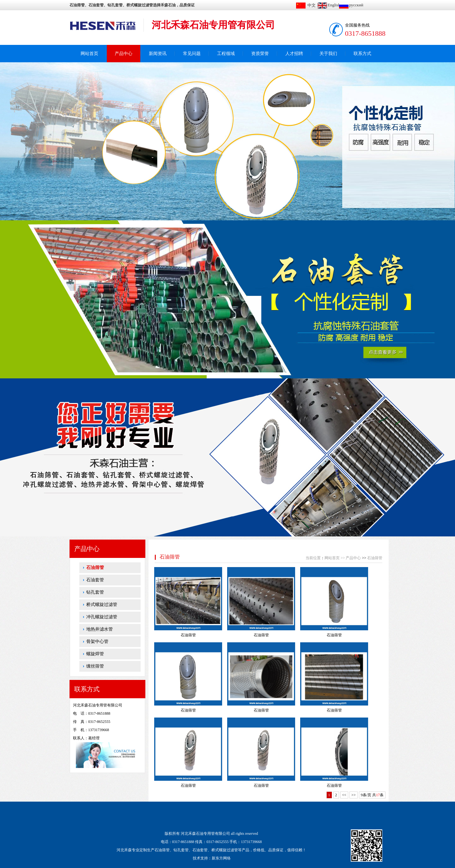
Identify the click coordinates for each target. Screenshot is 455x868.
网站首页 (89, 54)
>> (343, 558)
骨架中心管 (97, 642)
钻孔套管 (95, 592)
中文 (312, 5)
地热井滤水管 (100, 629)
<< (344, 795)
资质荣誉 (260, 54)
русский (356, 5)
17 (378, 795)
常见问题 (192, 54)
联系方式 (362, 54)
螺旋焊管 (95, 654)
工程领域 (226, 54)
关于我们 (328, 54)
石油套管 (95, 580)
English (334, 5)
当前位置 (313, 558)
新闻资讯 (158, 54)
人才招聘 (294, 54)
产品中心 (124, 54)
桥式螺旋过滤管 (102, 605)
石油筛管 (95, 568)
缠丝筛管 (95, 666)
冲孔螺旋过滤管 (102, 617)
